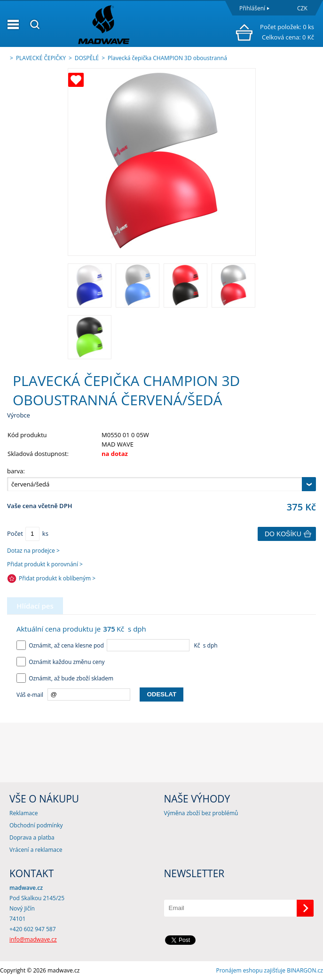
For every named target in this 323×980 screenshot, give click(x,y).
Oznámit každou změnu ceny (61, 662)
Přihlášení (252, 8)
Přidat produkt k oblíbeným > (57, 578)
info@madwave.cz (33, 939)
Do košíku (283, 534)
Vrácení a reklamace (36, 850)
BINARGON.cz (305, 970)
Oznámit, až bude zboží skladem (65, 678)
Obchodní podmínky (36, 825)
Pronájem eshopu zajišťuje (251, 970)
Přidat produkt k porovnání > (45, 564)
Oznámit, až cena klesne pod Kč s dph (117, 645)
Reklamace (24, 813)
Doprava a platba (32, 837)
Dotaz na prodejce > (33, 551)
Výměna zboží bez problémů (201, 813)
